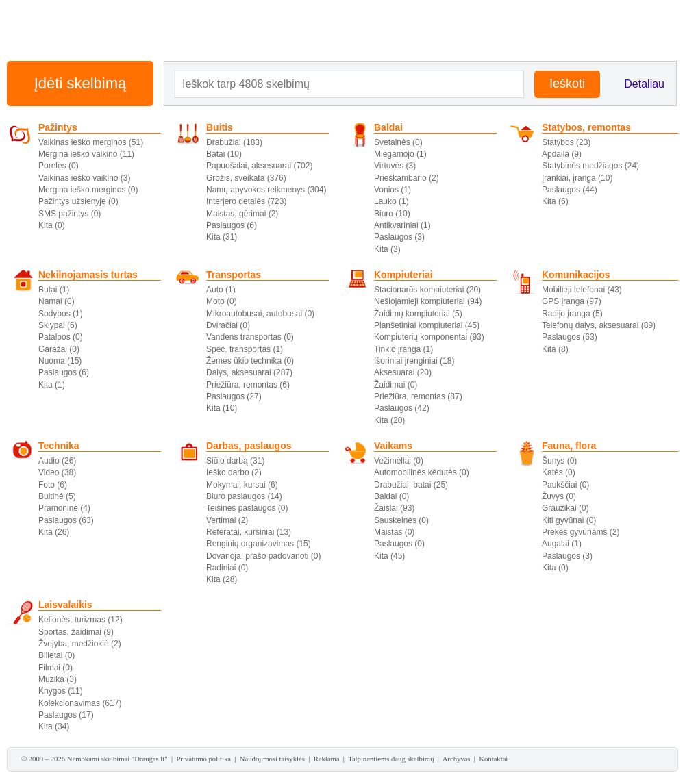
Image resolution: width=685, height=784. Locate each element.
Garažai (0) (59, 349)
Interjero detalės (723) (246, 201)
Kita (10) (222, 408)
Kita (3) (387, 249)
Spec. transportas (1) (245, 349)
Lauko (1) (391, 201)
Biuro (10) (392, 214)
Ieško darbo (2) (234, 472)
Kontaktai (493, 759)
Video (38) (57, 472)
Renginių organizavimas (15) (259, 544)
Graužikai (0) (565, 508)
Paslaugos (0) (399, 544)
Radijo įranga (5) (572, 314)
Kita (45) (389, 556)
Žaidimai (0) (396, 385)
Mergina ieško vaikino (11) (86, 154)
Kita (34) (54, 726)
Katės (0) (559, 472)
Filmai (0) (55, 668)
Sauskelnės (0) (401, 520)
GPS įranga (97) (572, 301)
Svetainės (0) (398, 142)
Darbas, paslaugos (249, 446)
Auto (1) (221, 290)
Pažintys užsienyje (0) (78, 201)
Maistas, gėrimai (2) (242, 214)
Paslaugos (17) (66, 715)
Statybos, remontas (586, 127)
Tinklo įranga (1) (403, 349)
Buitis (220, 127)
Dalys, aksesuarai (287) (249, 372)
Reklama (327, 759)
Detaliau (644, 84)
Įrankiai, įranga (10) (577, 178)
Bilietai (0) (57, 655)
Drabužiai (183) (234, 142)
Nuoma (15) (60, 361)
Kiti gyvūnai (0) (569, 520)
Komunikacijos (576, 275)
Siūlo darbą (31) (235, 461)
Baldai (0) (391, 496)
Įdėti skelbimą (80, 83)
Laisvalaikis (65, 605)
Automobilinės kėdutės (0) (422, 472)
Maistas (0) (394, 532)
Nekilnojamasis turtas (88, 275)
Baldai (388, 127)
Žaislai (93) (394, 508)
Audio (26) (57, 461)
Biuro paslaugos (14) (244, 496)
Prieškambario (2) (407, 178)
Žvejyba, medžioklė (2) (80, 644)
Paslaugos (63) (570, 337)
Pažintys (58, 127)
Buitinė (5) (57, 496)
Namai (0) (57, 301)
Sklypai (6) (58, 325)
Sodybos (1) (61, 314)
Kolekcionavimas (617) (80, 703)
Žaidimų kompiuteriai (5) (418, 314)
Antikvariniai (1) (402, 225)
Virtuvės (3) (395, 166)
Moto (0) (222, 301)
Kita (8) (555, 349)
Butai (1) (54, 290)
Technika (59, 446)
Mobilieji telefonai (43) (582, 290)
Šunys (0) (559, 461)
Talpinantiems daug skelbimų (391, 759)
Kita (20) (389, 420)
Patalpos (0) (61, 337)
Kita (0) (52, 225)
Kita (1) (52, 385)
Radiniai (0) (227, 568)
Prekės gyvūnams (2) (581, 532)
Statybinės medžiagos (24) (590, 166)
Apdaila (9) (562, 154)
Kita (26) (54, 532)
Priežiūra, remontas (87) (418, 396)
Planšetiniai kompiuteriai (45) (427, 325)
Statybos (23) (566, 142)
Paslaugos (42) (402, 408)
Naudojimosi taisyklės (272, 759)
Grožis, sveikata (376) (246, 178)
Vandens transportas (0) (250, 337)
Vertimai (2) (227, 520)
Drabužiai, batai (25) (411, 485)
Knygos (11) (61, 691)
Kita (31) (222, 237)
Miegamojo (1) (400, 154)
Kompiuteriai (403, 275)
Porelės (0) (59, 166)
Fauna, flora (569, 446)
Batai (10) (224, 154)
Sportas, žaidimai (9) (76, 632)
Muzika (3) (58, 679)
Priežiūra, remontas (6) (248, 385)
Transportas (234, 275)
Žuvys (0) (559, 496)
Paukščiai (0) (565, 485)
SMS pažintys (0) (70, 214)
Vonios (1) (393, 190)
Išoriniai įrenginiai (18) (414, 361)
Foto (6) (53, 485)
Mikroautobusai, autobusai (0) (260, 314)
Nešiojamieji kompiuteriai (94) (428, 301)
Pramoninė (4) (64, 508)
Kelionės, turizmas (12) (80, 620)
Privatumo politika (203, 759)
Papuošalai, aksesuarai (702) (259, 166)
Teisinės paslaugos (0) (247, 508)
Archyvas (457, 759)
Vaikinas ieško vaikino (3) (85, 178)
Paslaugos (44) (570, 190)
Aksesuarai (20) (403, 372)
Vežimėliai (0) (399, 461)
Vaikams (393, 446)
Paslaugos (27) (234, 396)
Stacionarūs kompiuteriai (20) (427, 290)
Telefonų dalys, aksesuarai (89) (599, 325)
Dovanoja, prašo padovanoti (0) (263, 556)
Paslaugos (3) (399, 237)
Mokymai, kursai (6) (242, 485)
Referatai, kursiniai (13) (249, 532)
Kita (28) (222, 579)
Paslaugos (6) (232, 225)
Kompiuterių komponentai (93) (429, 337)
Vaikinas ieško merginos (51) (91, 142)
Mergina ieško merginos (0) (88, 190)
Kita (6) (555, 201)
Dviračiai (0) (228, 325)
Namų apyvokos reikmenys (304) (266, 190)
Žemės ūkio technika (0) (250, 361)
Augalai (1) (562, 544)
